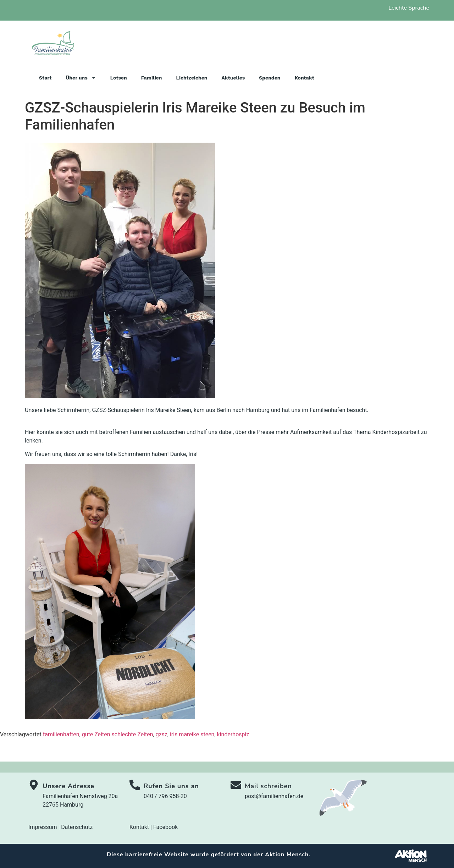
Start (45, 78)
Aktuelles (233, 78)
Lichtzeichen (192, 78)
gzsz (162, 734)
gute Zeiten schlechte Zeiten (118, 734)
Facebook (165, 827)
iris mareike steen (192, 734)
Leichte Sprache (409, 8)
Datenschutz (77, 827)
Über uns (81, 78)
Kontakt (304, 78)
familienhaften (61, 734)
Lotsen (119, 78)
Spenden (270, 78)
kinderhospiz (233, 734)
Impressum (43, 827)
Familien (152, 78)
